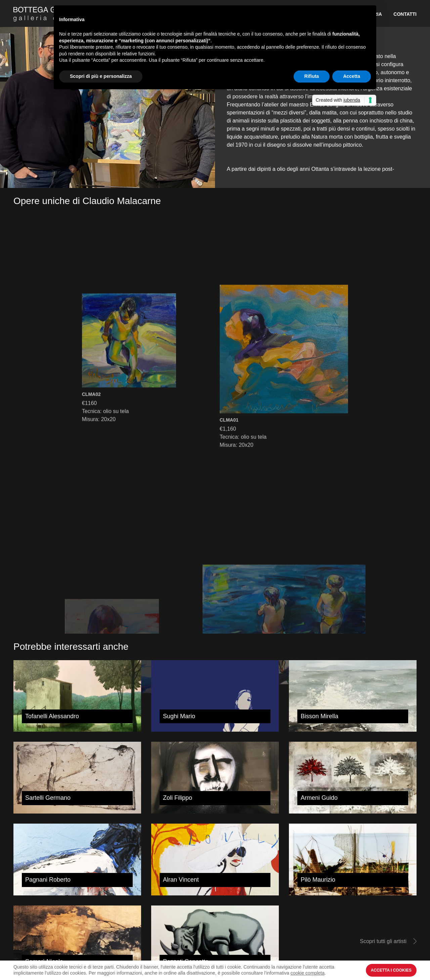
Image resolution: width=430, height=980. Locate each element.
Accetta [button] (352, 76)
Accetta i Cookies (391, 970)
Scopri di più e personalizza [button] (101, 76)
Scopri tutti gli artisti (383, 941)
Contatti (405, 14)
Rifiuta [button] (312, 76)
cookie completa (308, 973)
